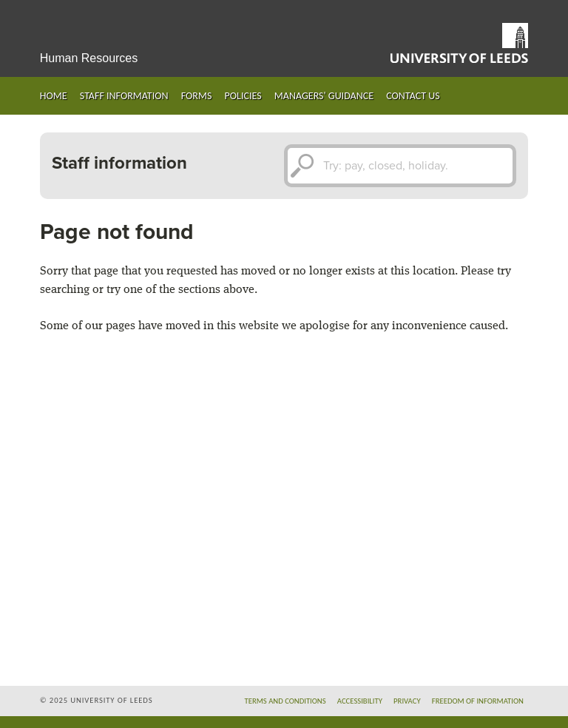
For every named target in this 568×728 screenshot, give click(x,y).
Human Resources (89, 58)
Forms (197, 96)
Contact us (413, 96)
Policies (243, 96)
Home (54, 96)
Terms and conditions (285, 701)
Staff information (124, 96)
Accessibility (360, 701)
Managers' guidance (324, 96)
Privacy (407, 701)
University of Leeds (459, 43)
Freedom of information (478, 701)
